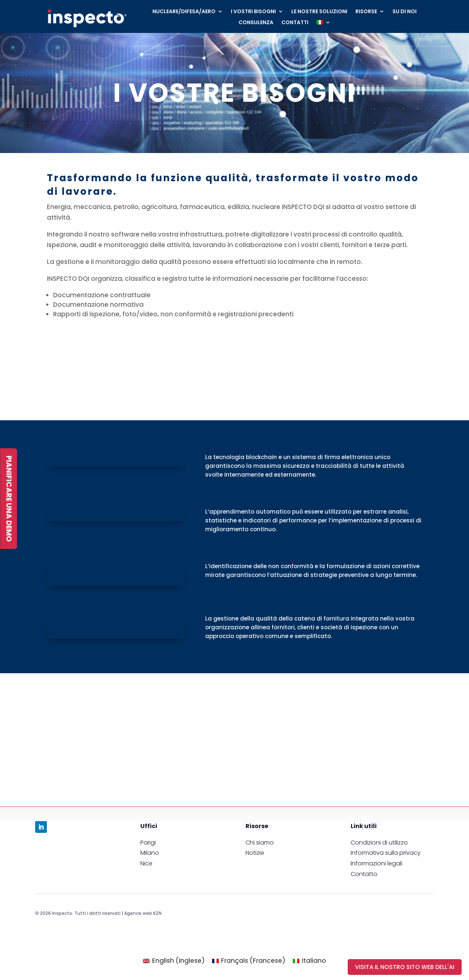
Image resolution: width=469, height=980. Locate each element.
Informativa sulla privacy (386, 853)
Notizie (255, 853)
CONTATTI (295, 23)
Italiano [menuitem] (314, 961)
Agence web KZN (143, 913)
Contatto (364, 874)
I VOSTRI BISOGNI (253, 12)
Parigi (148, 843)
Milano (150, 853)
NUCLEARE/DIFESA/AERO (184, 12)
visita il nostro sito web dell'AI (405, 967)
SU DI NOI (405, 12)
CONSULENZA (256, 23)
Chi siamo (260, 843)
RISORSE (366, 12)
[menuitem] (324, 24)
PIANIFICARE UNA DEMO (8, 498)
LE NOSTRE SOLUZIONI (319, 12)
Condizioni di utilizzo (379, 843)
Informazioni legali (376, 863)
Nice (146, 863)
